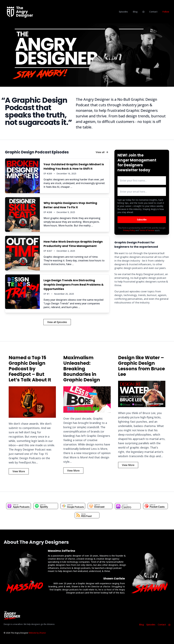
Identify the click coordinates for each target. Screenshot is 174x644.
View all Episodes (57, 322)
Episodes (123, 12)
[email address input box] (142, 192)
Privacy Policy (129, 230)
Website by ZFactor (37, 633)
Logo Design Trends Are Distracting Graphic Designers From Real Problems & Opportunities (74, 285)
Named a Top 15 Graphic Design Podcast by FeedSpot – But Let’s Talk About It (30, 369)
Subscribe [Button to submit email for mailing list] (142, 220)
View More (19, 471)
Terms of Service (147, 230)
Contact (153, 12)
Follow (166, 12)
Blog (135, 12)
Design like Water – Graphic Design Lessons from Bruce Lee (142, 366)
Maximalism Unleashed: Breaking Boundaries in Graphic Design (82, 369)
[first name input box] (142, 181)
